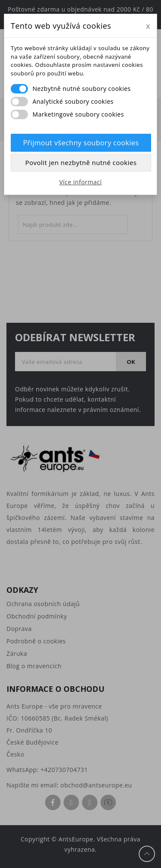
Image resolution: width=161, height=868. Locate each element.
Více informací (80, 182)
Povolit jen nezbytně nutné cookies (81, 162)
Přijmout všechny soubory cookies (81, 143)
